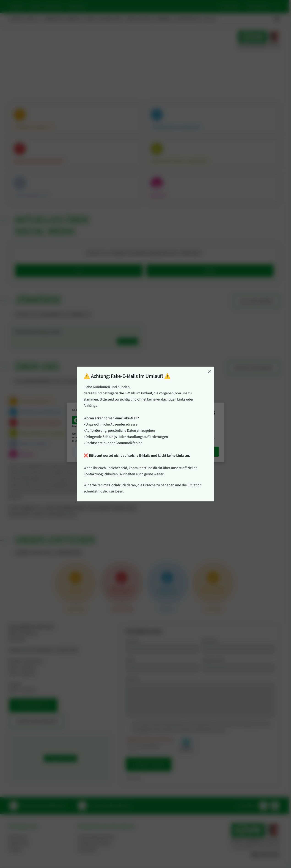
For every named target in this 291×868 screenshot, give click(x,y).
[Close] (209, 372)
